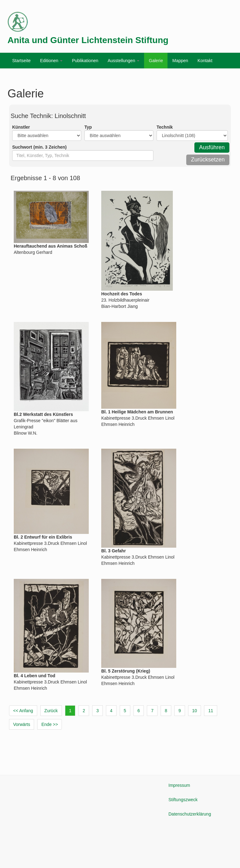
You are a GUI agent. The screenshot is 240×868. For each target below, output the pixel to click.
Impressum (179, 785)
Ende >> (50, 724)
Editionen (51, 61)
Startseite (21, 61)
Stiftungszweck (183, 800)
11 (211, 711)
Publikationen (85, 61)
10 (195, 711)
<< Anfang (23, 711)
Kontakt (205, 61)
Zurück (51, 711)
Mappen (180, 61)
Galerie (156, 61)
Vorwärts (22, 724)
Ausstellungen (123, 61)
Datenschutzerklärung (190, 814)
